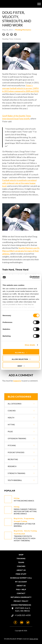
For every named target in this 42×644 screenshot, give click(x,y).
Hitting (17, 498)
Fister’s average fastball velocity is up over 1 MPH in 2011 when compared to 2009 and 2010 (20, 88)
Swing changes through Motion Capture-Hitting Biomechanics (25, 511)
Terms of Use (34, 639)
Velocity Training (30, 531)
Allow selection (20, 359)
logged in (17, 381)
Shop (21, 555)
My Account (21, 582)
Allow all (20, 352)
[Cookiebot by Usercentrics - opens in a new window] (30, 277)
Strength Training (20, 521)
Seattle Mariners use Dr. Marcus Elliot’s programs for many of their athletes (21, 251)
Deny (20, 366)
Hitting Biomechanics (24, 501)
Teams (21, 562)
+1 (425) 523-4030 (23, 615)
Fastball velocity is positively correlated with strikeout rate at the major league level (19, 183)
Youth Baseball (19, 534)
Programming (29, 518)
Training (21, 559)
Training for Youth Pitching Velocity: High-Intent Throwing (25, 538)
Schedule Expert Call (21, 578)
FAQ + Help (21, 590)
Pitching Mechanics (23, 30)
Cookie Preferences (21, 605)
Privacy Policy (21, 601)
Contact (21, 593)
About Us (21, 570)
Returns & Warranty (21, 597)
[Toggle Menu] (39, 4)
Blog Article (18, 518)
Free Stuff (21, 574)
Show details (30, 345)
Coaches (21, 566)
